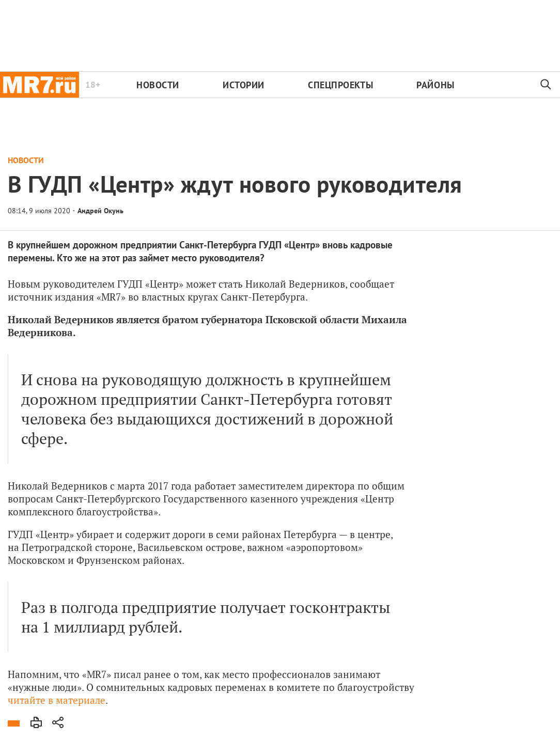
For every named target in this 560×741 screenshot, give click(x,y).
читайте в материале (57, 700)
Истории (244, 85)
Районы (435, 85)
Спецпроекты (340, 85)
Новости (158, 85)
